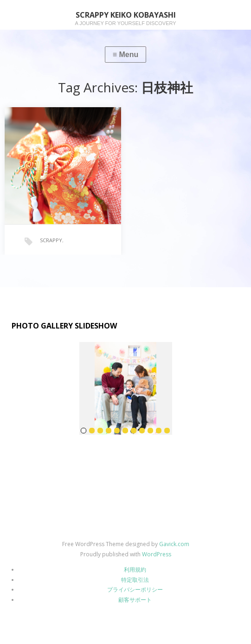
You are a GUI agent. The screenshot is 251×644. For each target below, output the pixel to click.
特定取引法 (135, 580)
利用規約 (135, 570)
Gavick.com (174, 544)
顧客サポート (135, 600)
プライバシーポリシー (135, 589)
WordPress (157, 554)
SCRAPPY (51, 240)
